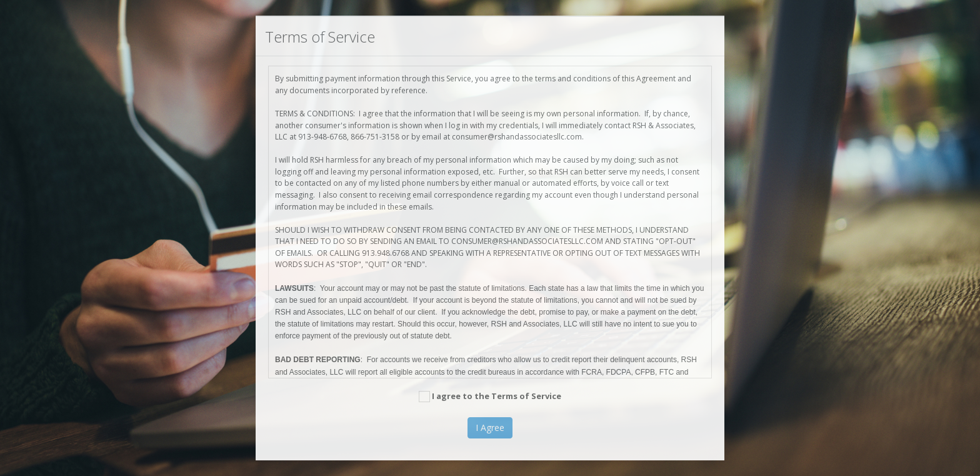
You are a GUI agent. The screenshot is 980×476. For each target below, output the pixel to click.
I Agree (490, 428)
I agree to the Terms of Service (490, 397)
